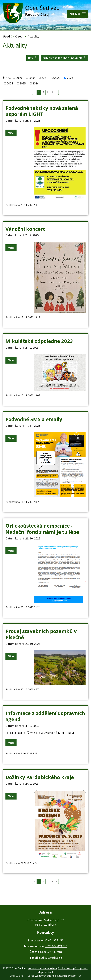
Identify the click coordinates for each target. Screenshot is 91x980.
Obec (19, 36)
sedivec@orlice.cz (51, 958)
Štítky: (7, 77)
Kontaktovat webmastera (42, 968)
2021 (44, 78)
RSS (33, 58)
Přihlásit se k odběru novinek (65, 58)
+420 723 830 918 (51, 952)
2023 (70, 78)
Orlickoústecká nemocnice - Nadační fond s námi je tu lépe (42, 529)
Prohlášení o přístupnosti (73, 968)
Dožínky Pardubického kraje (40, 777)
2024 (10, 83)
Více (11, 133)
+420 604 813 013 (56, 946)
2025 (23, 83)
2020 (32, 78)
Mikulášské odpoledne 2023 (39, 341)
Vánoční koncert (25, 229)
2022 (57, 78)
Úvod (6, 36)
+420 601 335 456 (52, 940)
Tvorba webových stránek (41, 976)
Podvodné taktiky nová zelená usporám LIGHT (42, 111)
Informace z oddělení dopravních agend (45, 716)
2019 (19, 78)
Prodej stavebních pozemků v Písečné (41, 634)
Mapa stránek (46, 972)
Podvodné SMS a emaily (34, 419)
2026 (35, 83)
